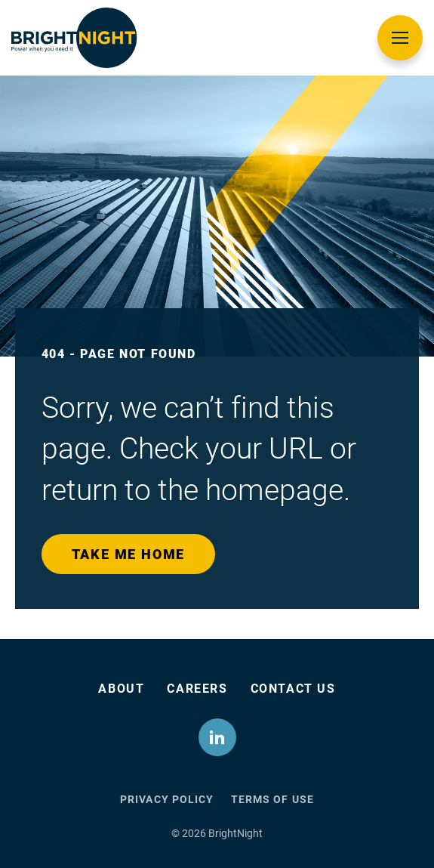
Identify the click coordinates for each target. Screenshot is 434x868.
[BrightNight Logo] (74, 38)
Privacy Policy (167, 799)
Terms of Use (272, 799)
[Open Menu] (400, 38)
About (121, 689)
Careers (197, 689)
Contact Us (293, 689)
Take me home (129, 554)
